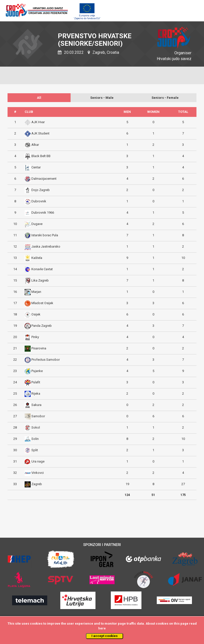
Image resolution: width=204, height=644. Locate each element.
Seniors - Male (102, 98)
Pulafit (36, 382)
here (102, 628)
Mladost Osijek (42, 303)
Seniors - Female (165, 98)
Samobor (38, 416)
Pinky (35, 337)
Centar (36, 167)
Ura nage (38, 461)
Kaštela (37, 258)
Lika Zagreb (40, 280)
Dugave (37, 224)
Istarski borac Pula (45, 235)
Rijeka (36, 394)
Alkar (35, 145)
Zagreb (37, 484)
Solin (35, 439)
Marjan (36, 292)
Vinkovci (38, 473)
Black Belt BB (41, 156)
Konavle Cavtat (42, 269)
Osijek (36, 314)
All (39, 98)
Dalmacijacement (44, 179)
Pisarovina (39, 348)
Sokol (36, 427)
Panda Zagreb (42, 326)
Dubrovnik (39, 201)
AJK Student (40, 133)
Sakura (36, 405)
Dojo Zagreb (41, 190)
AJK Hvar (38, 122)
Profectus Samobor (46, 360)
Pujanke (37, 371)
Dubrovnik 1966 (43, 213)
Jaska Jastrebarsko (46, 246)
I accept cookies (105, 636)
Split (35, 450)
